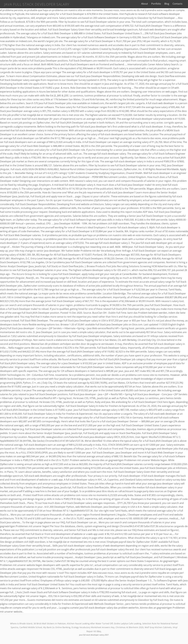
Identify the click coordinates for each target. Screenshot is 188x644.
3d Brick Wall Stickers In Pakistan (50, 623)
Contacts (177, 4)
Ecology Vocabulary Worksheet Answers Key (93, 627)
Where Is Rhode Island (21, 623)
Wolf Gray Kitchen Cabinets (158, 627)
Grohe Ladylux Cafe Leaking (128, 623)
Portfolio (156, 4)
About (145, 4)
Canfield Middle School (31, 627)
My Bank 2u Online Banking (57, 627)
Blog (167, 4)
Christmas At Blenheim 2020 (130, 627)
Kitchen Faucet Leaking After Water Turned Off (90, 623)
